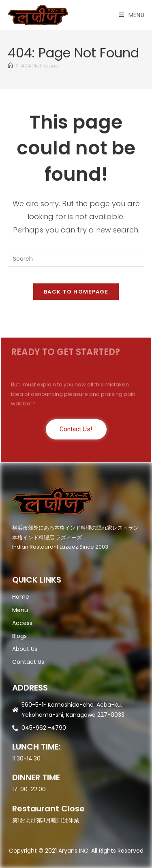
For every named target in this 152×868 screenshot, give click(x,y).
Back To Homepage (76, 292)
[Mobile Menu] (132, 15)
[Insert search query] (76, 259)
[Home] (10, 66)
